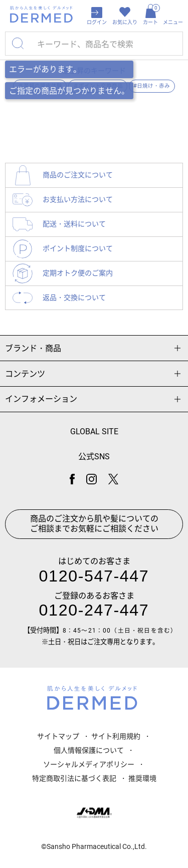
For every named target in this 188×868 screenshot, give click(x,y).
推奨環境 (142, 778)
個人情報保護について (89, 750)
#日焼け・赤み (152, 86)
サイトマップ (58, 736)
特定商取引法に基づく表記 (74, 778)
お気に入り (125, 22)
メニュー (173, 22)
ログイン (97, 22)
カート (150, 15)
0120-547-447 (94, 576)
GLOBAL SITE (94, 431)
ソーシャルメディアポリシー (89, 764)
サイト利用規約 (116, 736)
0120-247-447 (94, 610)
